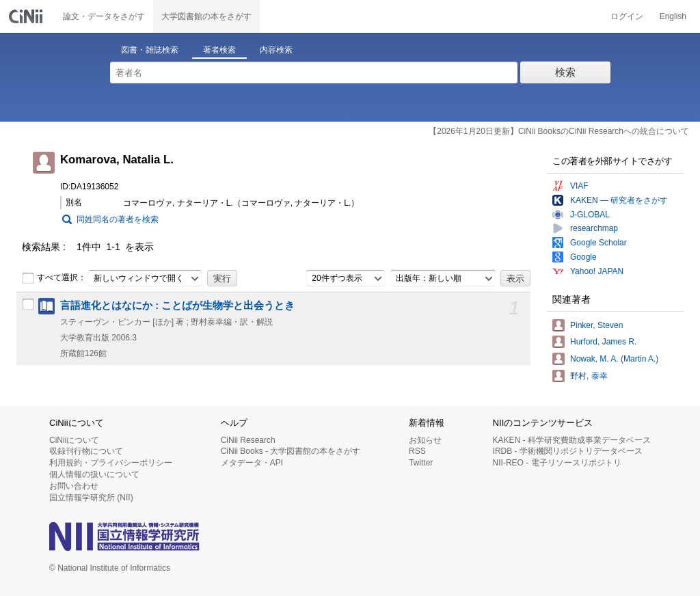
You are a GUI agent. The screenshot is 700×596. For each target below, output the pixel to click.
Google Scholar (598, 243)
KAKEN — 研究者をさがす (619, 200)
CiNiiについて (74, 440)
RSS (417, 451)
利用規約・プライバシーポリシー (111, 463)
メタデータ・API (252, 463)
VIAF (579, 186)
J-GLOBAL (590, 215)
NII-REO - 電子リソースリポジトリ (557, 463)
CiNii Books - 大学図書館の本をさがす (291, 451)
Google (583, 257)
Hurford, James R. (603, 342)
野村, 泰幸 (589, 376)
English (673, 16)
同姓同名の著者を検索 (118, 219)
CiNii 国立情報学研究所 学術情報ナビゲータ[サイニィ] (27, 16)
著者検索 (219, 50)
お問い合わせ (74, 486)
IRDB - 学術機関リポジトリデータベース (568, 451)
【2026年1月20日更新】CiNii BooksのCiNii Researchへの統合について (559, 131)
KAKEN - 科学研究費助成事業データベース (572, 440)
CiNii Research (248, 440)
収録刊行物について (86, 451)
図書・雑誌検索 (150, 50)
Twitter (421, 463)
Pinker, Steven (596, 325)
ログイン (627, 16)
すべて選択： (54, 278)
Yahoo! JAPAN (597, 271)
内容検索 (276, 50)
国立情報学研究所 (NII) (91, 498)
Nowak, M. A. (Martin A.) (614, 359)
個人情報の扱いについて (94, 474)
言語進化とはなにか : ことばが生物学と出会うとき (177, 306)
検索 (565, 72)
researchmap (594, 228)
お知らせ (425, 440)
